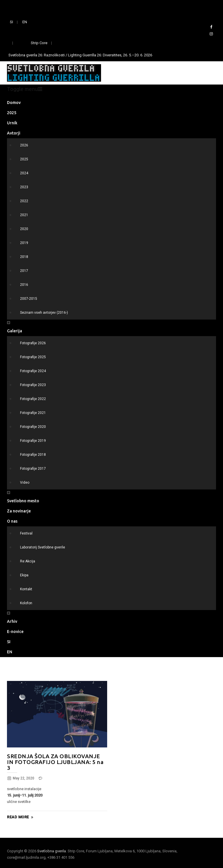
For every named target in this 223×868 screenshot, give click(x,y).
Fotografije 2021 (33, 413)
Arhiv (12, 621)
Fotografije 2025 (33, 357)
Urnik (12, 123)
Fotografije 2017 (33, 469)
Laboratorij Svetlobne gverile (43, 547)
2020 (24, 229)
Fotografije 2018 (33, 455)
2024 (24, 173)
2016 (24, 285)
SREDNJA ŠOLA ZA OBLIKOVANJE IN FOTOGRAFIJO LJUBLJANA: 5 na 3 (55, 762)
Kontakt (26, 589)
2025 (12, 113)
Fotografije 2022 (33, 399)
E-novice (15, 632)
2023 (24, 187)
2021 (24, 215)
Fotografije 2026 (33, 343)
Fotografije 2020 (33, 427)
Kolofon (26, 603)
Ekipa (24, 575)
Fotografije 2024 (33, 371)
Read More (21, 817)
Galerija (15, 331)
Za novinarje (19, 511)
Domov (14, 103)
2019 (24, 243)
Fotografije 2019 (33, 441)
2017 (24, 271)
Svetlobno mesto (23, 501)
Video (25, 483)
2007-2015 (29, 299)
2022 (24, 201)
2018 (24, 257)
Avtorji (14, 133)
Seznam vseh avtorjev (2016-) (44, 313)
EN (25, 22)
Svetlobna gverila (52, 851)
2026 (24, 145)
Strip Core (39, 43)
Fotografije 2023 (33, 385)
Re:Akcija (28, 561)
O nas (12, 521)
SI (11, 22)
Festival (26, 533)
